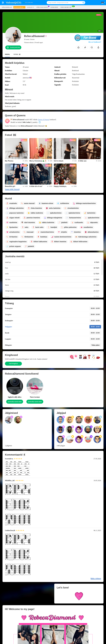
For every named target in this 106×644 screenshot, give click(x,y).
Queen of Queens (44, 120)
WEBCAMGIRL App (66, 7)
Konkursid (54, 7)
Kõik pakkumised (43, 7)
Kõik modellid (7, 7)
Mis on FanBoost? (95, 42)
